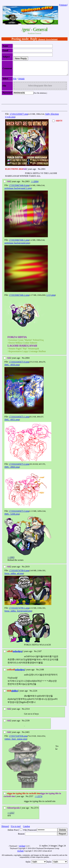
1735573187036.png (18, 739)
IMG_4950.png (12, 367)
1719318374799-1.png (19, 611)
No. (39, 172)
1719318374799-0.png (19, 573)
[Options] (63, 5)
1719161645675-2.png (19, 467)
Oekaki (21, 81)
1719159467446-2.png (19, 298)
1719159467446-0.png (19, 188)
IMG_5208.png (12, 517)
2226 (35, 694)
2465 (27, 735)
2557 (31, 799)
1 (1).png (51, 298)
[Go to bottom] (52, 39)
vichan (22, 849)
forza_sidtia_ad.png (14, 576)
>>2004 (35, 184)
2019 (27, 569)
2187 (39, 654)
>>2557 (11, 816)
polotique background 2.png (18, 191)
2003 (27, 184)
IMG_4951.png (12, 422)
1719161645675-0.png (19, 365)
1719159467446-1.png (19, 243)
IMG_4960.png (12, 470)
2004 (27, 361)
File (15, 81)
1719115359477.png (19, 117)
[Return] (42, 39)
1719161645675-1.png (19, 419)
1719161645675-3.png (19, 514)
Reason (21, 837)
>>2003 (11, 560)
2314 (27, 712)
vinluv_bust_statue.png (16, 742)
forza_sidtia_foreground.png (18, 614)
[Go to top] (16, 829)
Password (32, 833)
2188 (42, 672)
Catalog (26, 829)
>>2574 (39, 799)
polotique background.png (17, 246)
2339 (27, 723)
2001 (43, 172)
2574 (36, 811)
